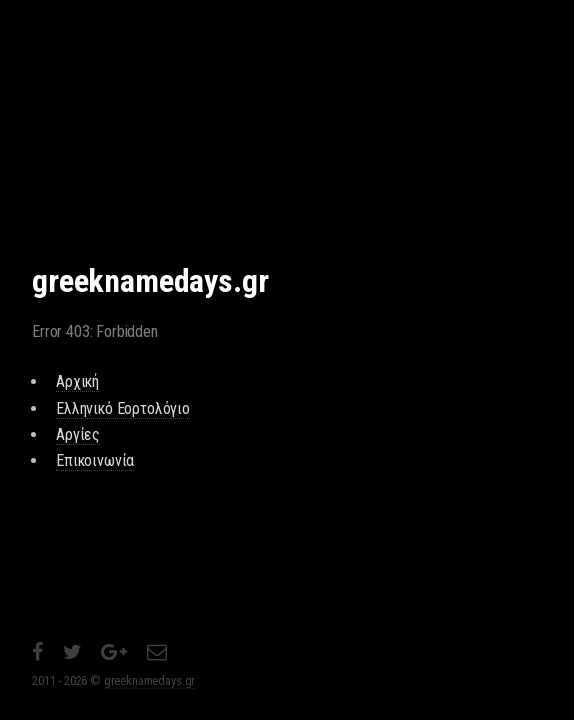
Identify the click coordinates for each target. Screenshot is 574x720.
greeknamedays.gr (149, 680)
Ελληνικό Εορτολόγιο (123, 408)
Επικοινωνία (95, 460)
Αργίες (78, 434)
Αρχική (77, 381)
